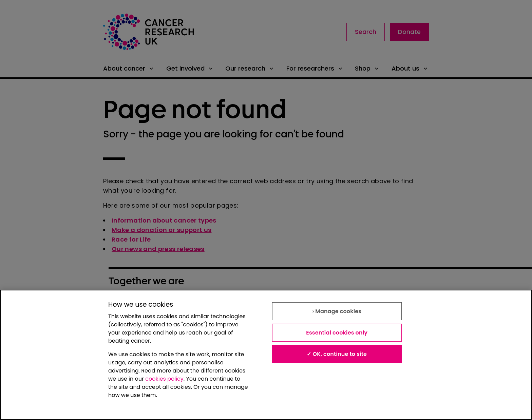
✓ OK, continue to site (337, 354)
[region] (266, 355)
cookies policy (164, 379)
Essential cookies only (337, 333)
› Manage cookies (337, 311)
